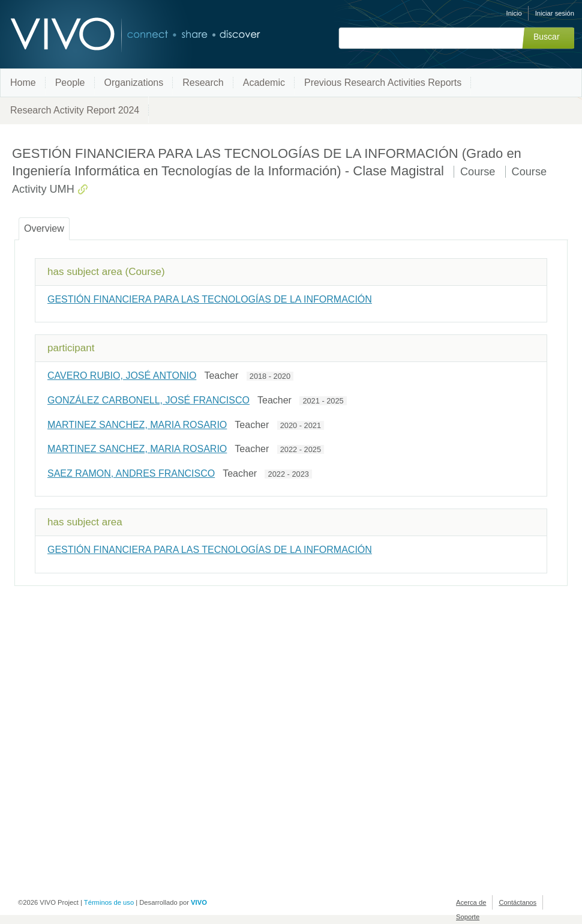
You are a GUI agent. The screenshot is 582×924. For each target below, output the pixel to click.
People (70, 83)
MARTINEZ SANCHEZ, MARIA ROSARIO (137, 425)
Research (203, 83)
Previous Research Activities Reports (383, 83)
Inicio (514, 13)
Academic (264, 83)
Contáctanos (517, 902)
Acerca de (471, 902)
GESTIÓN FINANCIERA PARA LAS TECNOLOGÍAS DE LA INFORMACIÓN (210, 299)
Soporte (468, 917)
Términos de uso (109, 902)
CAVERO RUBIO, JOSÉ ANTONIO (122, 376)
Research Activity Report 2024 (75, 110)
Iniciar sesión (555, 13)
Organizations (134, 83)
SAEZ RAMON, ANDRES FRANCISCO (131, 473)
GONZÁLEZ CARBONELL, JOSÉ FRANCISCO (148, 400)
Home (23, 83)
